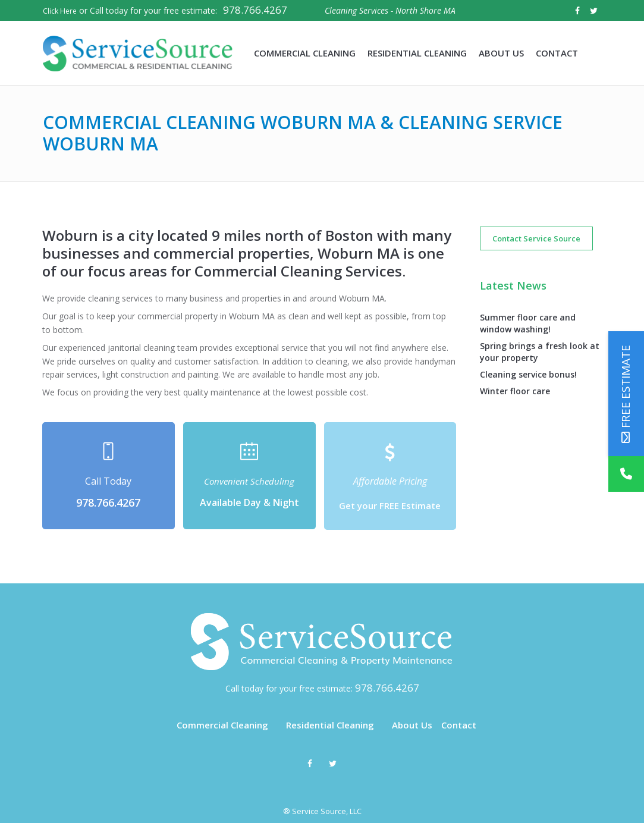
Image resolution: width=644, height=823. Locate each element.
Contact (459, 725)
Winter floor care (515, 391)
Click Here (60, 11)
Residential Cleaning (330, 725)
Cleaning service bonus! (528, 374)
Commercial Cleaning (222, 725)
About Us (412, 725)
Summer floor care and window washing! (528, 323)
